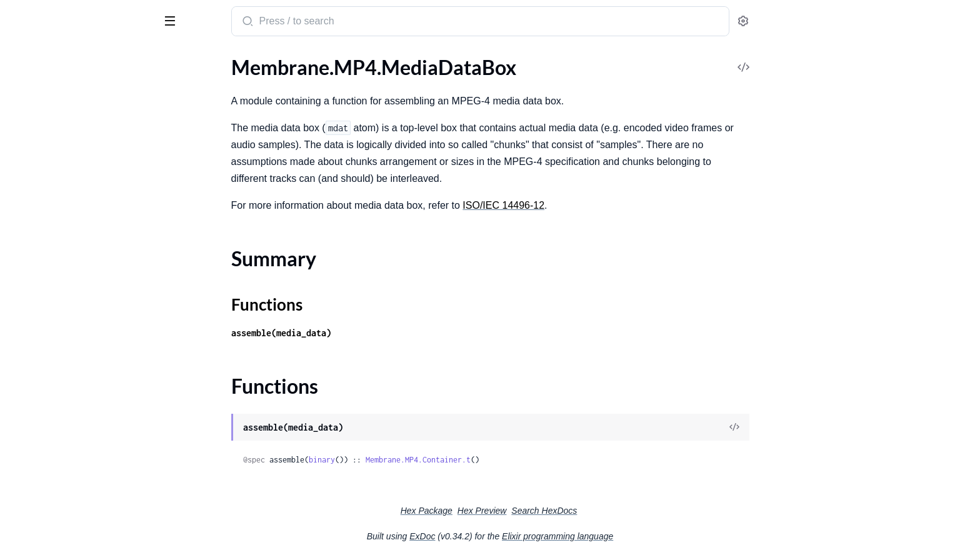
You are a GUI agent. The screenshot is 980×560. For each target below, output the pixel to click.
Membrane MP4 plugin (72, 15)
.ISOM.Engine (39, 277)
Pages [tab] (22, 58)
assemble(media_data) (375, 333)
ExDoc (516, 536)
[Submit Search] (340, 22)
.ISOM (23, 143)
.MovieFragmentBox (53, 486)
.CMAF (25, 110)
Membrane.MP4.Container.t (512, 460)
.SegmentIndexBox (50, 503)
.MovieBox (32, 435)
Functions (42, 413)
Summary (41, 398)
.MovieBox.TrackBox (53, 469)
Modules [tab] (70, 58)
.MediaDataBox (43, 376)
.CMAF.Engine (40, 226)
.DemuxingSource (47, 243)
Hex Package (520, 511)
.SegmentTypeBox (48, 520)
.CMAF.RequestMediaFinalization (82, 127)
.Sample (26, 293)
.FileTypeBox (37, 359)
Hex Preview (576, 511)
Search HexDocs (638, 511)
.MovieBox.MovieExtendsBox (73, 452)
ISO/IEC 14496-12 (597, 205)
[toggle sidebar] (171, 20)
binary (416, 460)
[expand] (175, 110)
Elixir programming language (651, 536)
